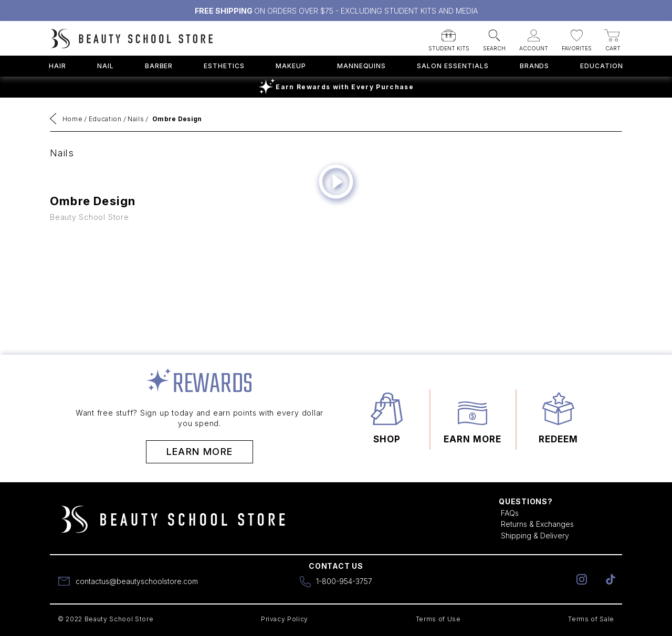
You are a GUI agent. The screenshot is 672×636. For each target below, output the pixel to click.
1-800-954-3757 (344, 581)
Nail (106, 66)
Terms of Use (438, 619)
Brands (535, 66)
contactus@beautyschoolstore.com (137, 581)
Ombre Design (177, 119)
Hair (57, 66)
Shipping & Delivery (535, 536)
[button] (449, 37)
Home (73, 119)
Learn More (200, 452)
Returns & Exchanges (537, 524)
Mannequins (362, 66)
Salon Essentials (453, 66)
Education (602, 66)
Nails (136, 119)
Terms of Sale (591, 619)
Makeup (291, 66)
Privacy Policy (285, 619)
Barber (159, 66)
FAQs (510, 513)
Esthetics (224, 66)
